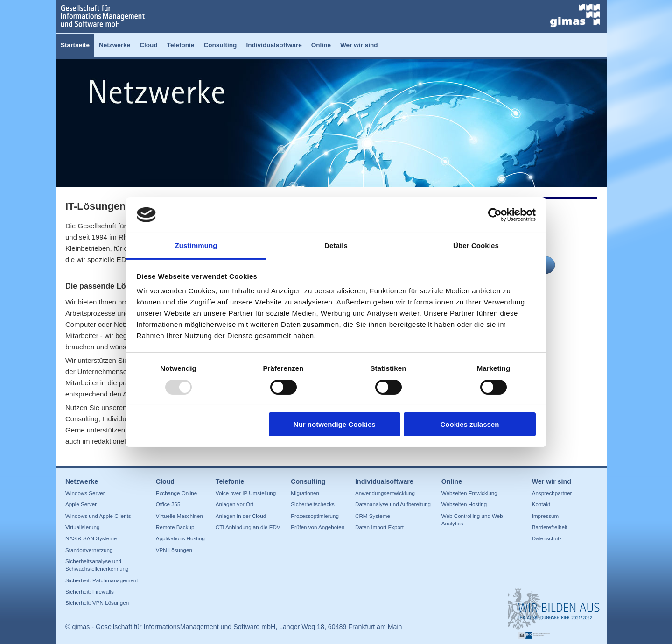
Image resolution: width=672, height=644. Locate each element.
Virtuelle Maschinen (179, 516)
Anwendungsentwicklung (385, 493)
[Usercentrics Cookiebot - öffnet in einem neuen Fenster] (495, 215)
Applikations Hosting (180, 538)
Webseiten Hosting (464, 504)
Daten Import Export (379, 527)
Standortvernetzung (89, 550)
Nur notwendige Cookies (335, 424)
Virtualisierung (82, 527)
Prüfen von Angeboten (318, 527)
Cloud (149, 45)
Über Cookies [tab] (476, 245)
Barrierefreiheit (550, 527)
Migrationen (305, 493)
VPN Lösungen (174, 550)
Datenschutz (547, 538)
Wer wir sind (359, 45)
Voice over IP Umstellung (246, 493)
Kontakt (541, 504)
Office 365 (168, 504)
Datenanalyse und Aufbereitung (393, 504)
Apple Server (81, 504)
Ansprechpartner (552, 493)
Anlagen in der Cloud (241, 516)
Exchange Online (176, 493)
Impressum (545, 516)
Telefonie (181, 45)
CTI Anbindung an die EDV (248, 527)
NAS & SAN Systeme (91, 538)
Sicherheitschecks (313, 504)
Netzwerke (115, 45)
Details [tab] (336, 245)
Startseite (75, 45)
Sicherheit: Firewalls (90, 591)
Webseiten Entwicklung (469, 493)
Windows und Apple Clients (98, 516)
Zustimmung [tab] (196, 245)
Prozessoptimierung (315, 516)
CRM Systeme (373, 516)
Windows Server (85, 493)
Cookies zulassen (469, 424)
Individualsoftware (274, 45)
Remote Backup (175, 527)
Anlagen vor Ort (234, 504)
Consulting (220, 45)
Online (321, 45)
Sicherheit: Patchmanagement (102, 580)
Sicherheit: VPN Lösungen (97, 603)
